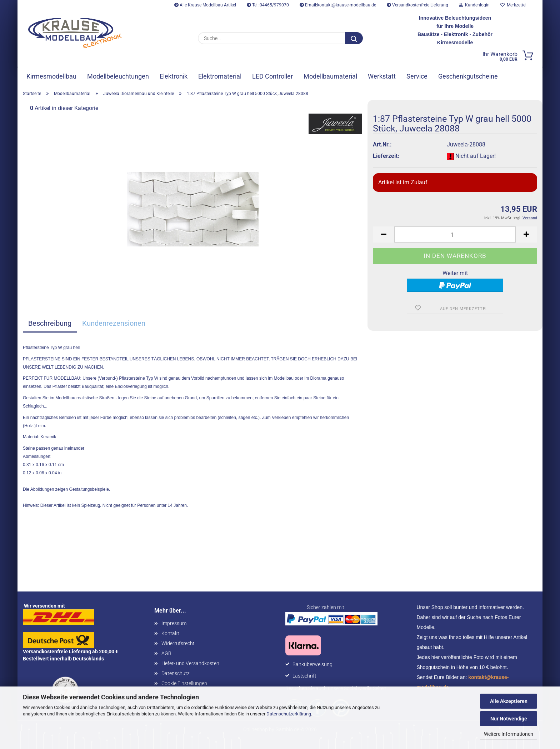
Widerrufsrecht (178, 643)
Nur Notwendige (509, 719)
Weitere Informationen (509, 734)
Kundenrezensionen (114, 323)
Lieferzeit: (386, 156)
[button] (384, 234)
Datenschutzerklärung (289, 714)
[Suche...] (354, 38)
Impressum (174, 623)
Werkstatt (382, 76)
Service (417, 76)
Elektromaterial (220, 76)
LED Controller (272, 76)
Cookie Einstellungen (184, 683)
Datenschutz (176, 673)
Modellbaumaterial (330, 76)
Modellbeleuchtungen (118, 76)
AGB (166, 653)
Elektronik (174, 76)
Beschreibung (50, 323)
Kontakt (170, 633)
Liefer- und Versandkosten (190, 663)
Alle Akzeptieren (509, 701)
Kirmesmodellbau (51, 76)
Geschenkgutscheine (468, 76)
